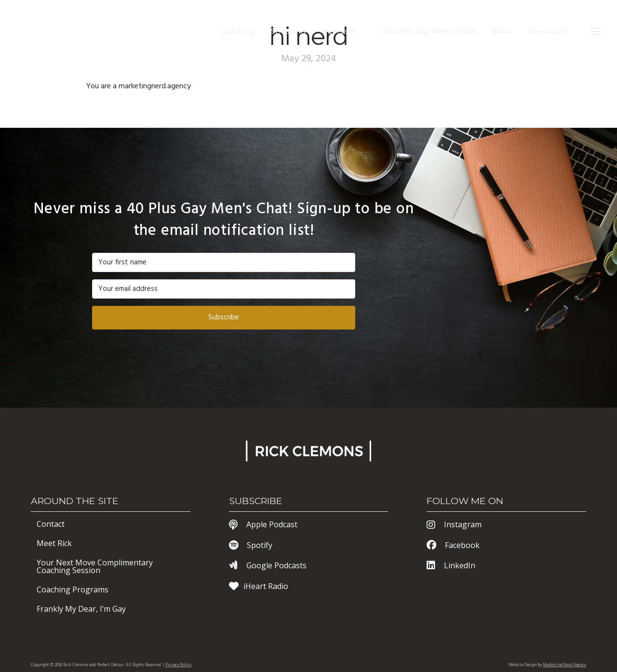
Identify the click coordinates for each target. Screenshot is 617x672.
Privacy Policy (178, 665)
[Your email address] (224, 289)
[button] (596, 31)
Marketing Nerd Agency (564, 665)
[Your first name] (224, 262)
